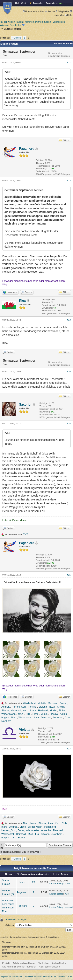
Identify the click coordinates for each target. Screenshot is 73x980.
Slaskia (54, 714)
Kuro (25, 710)
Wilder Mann (8, 714)
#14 (69, 371)
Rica (22, 301)
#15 (69, 424)
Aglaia (63, 714)
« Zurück (16, 38)
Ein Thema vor (31, 852)
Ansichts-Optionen (63, 43)
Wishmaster (25, 717)
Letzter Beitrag (56, 884)
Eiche (62, 710)
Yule (65, 823)
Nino (14, 717)
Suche (50, 11)
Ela (37, 834)
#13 (69, 320)
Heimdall (16, 710)
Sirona (5, 710)
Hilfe (68, 15)
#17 (69, 749)
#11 (69, 62)
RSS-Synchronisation (50, 967)
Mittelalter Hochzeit (33, 977)
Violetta (42, 703)
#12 (69, 181)
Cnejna (61, 707)
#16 (69, 575)
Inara (33, 710)
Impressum (6, 977)
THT (26, 534)
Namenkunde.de (65, 977)
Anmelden (38, 3)
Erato (36, 714)
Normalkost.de (50, 977)
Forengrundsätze (34, 11)
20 (33, 882)
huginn (5, 717)
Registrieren (52, 3)
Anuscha (58, 717)
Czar (67, 717)
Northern (6, 721)
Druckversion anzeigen (16, 920)
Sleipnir (43, 707)
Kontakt (6, 963)
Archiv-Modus (59, 963)
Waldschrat (29, 703)
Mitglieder (62, 11)
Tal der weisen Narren (11, 22)
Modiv (53, 710)
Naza (52, 707)
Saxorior (25, 405)
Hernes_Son (19, 707)
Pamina (32, 707)
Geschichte (16, 25)
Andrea (5, 707)
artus (21, 714)
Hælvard (43, 710)
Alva (36, 717)
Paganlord (27, 149)
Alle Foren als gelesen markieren (19, 967)
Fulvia (63, 703)
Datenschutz (18, 977)
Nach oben (44, 963)
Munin (44, 714)
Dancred (46, 717)
